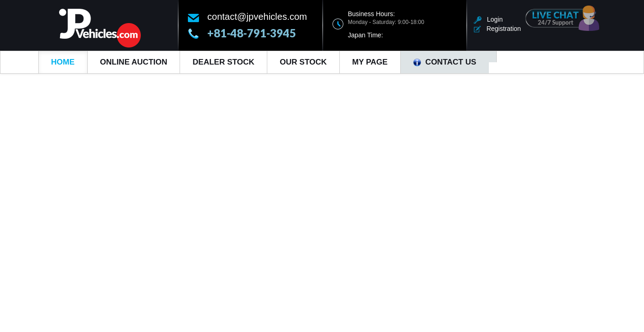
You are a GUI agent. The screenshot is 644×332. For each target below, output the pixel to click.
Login (488, 19)
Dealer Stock (223, 62)
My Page (370, 62)
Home (63, 62)
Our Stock (303, 62)
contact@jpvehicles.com (257, 17)
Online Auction (134, 62)
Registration (497, 29)
